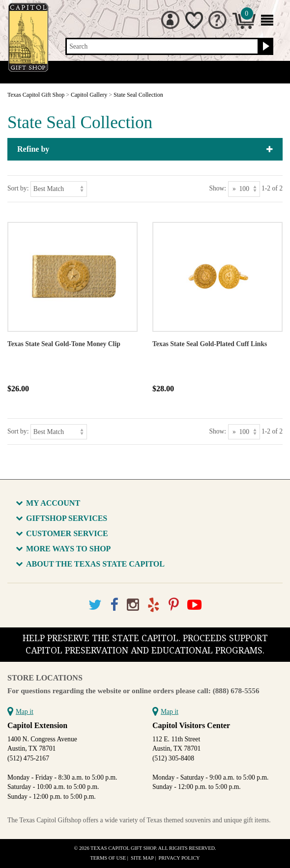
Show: (217, 188)
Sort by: (18, 188)
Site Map (142, 858)
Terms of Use (108, 858)
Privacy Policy (179, 858)
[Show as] (244, 189)
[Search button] (265, 47)
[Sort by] (59, 189)
